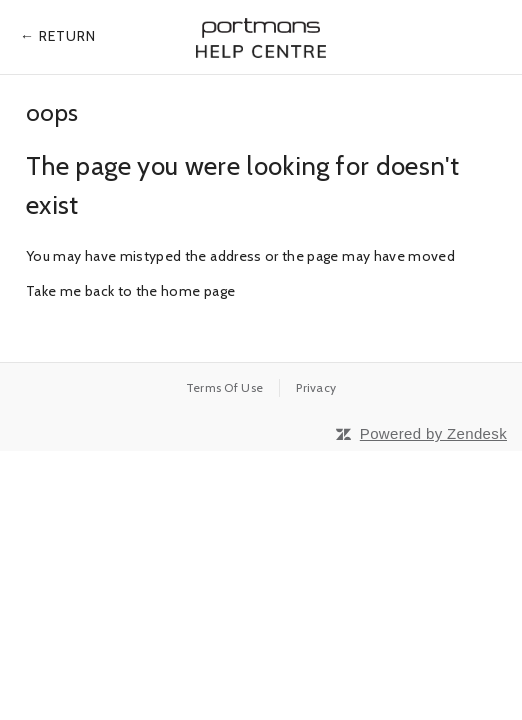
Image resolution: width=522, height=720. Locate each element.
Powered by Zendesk (433, 433)
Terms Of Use (225, 387)
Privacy (316, 387)
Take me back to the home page (130, 291)
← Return (58, 36)
